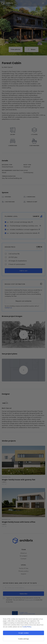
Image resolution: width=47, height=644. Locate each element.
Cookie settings (23, 639)
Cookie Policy (27, 627)
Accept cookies (23, 633)
